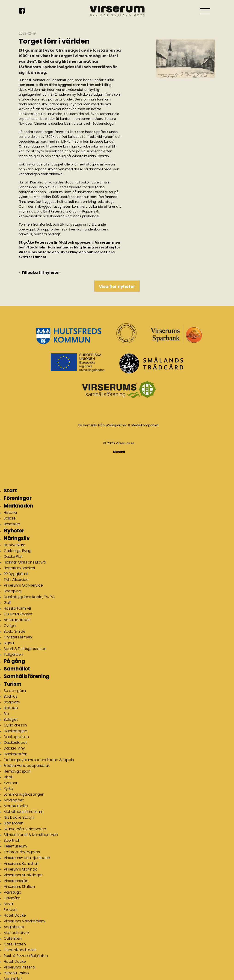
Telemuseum (15, 846)
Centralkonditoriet (20, 950)
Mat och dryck (16, 933)
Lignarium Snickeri (19, 568)
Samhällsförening (27, 676)
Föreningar (18, 498)
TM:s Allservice (16, 580)
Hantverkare (15, 545)
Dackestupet (15, 742)
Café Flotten (15, 944)
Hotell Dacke (15, 915)
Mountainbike (16, 806)
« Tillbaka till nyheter (39, 273)
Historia (10, 512)
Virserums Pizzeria (19, 967)
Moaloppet (14, 800)
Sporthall (12, 840)
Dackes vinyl (15, 748)
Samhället (17, 669)
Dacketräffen (16, 754)
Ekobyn (10, 910)
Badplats (12, 702)
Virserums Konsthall (21, 863)
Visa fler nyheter (117, 286)
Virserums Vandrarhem (24, 921)
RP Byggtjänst (16, 574)
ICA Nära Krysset (18, 614)
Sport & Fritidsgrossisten (25, 649)
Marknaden (18, 506)
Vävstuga (13, 892)
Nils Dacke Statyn (19, 817)
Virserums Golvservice (23, 585)
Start (10, 491)
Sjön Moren (14, 823)
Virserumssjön (16, 881)
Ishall (8, 777)
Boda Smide (15, 631)
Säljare (10, 518)
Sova (8, 904)
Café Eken (13, 938)
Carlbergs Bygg (18, 551)
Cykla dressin (15, 725)
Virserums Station (19, 887)
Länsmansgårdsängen (24, 794)
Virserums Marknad (21, 869)
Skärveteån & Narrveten (25, 829)
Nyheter (14, 531)
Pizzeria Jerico (16, 973)
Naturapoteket (17, 620)
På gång (14, 661)
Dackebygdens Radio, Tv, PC (29, 597)
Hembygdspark (17, 771)
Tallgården (13, 654)
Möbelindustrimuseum (24, 812)
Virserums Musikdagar (23, 875)
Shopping (12, 591)
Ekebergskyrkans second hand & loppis (39, 760)
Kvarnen (11, 783)
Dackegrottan (16, 737)
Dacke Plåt (13, 556)
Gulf (7, 603)
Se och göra (15, 691)
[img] (186, 69)
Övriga (10, 626)
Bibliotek (11, 708)
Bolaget (11, 719)
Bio (6, 714)
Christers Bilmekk (18, 637)
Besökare (12, 524)
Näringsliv (17, 538)
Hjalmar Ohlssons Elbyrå (25, 562)
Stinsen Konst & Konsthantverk (31, 835)
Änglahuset (14, 927)
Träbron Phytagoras (22, 852)
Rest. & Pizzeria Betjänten (26, 956)
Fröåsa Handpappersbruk (27, 766)
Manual (119, 452)
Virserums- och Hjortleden (27, 858)
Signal (9, 643)
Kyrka (8, 789)
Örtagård (12, 898)
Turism (13, 684)
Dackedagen (15, 731)
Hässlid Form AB (17, 608)
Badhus (10, 696)
